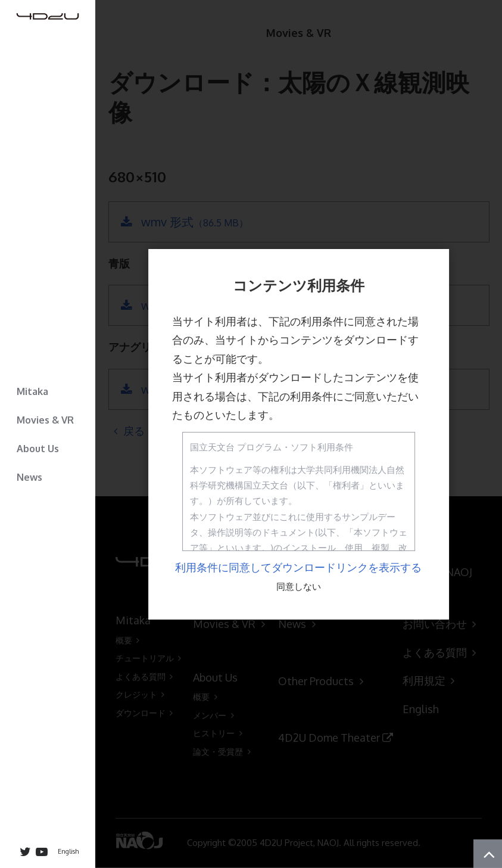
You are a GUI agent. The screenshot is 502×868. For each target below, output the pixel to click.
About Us (38, 449)
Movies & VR (45, 420)
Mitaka (32, 391)
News (29, 477)
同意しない (299, 587)
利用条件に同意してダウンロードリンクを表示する (298, 567)
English (68, 851)
